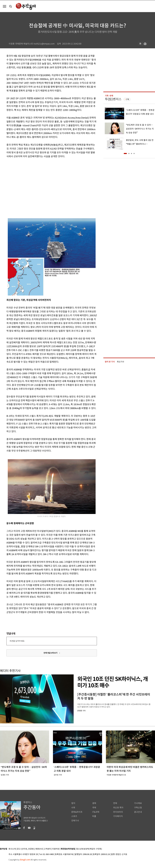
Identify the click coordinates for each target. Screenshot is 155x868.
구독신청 (138, 808)
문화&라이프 (77, 812)
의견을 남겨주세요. (17, 641)
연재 (115, 803)
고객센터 (47, 849)
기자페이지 (118, 816)
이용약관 (56, 849)
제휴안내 (39, 849)
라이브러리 (118, 812)
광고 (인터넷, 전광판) (26, 849)
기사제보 (138, 803)
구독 (127, 99)
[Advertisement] (24, 186)
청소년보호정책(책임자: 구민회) (89, 849)
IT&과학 (96, 812)
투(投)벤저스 (113, 99)
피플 (94, 816)
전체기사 (75, 821)
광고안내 (138, 812)
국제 (94, 808)
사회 (73, 808)
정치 (73, 803)
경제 (94, 803)
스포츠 (74, 816)
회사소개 (12, 849)
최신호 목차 (118, 808)
